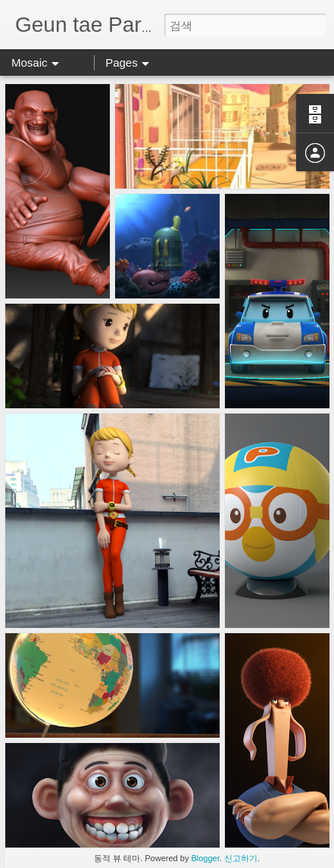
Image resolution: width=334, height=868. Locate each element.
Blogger (205, 858)
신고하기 (241, 858)
